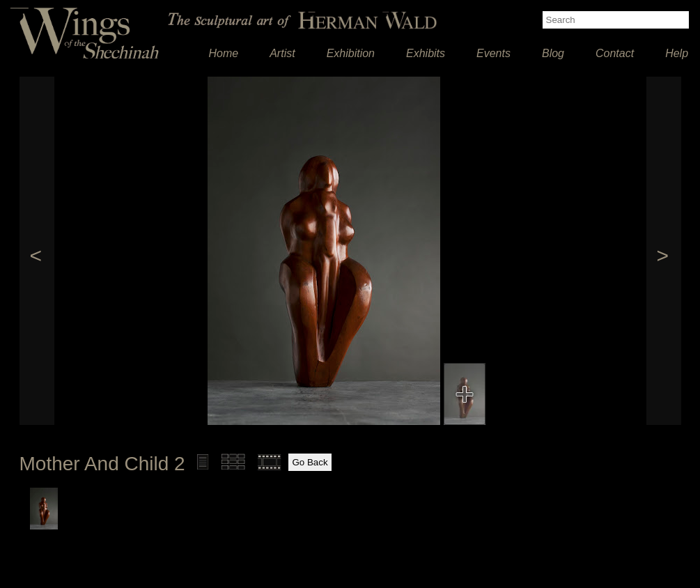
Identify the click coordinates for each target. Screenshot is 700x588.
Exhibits (426, 53)
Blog (553, 53)
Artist (282, 53)
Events (493, 53)
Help (677, 53)
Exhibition (351, 53)
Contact (615, 53)
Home (224, 53)
